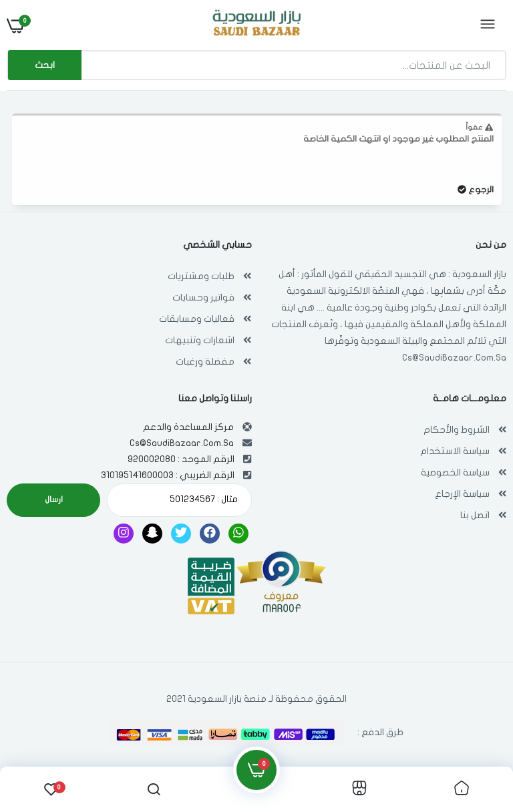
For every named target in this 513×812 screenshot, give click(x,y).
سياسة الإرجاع (462, 494)
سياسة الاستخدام (455, 451)
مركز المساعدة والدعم (188, 427)
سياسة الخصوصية (455, 472)
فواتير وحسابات (203, 297)
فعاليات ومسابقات (197, 319)
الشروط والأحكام (457, 430)
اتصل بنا (475, 515)
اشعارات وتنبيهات (200, 340)
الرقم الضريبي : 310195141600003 (168, 475)
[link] (462, 789)
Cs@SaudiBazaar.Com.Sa (454, 358)
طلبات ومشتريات (201, 276)
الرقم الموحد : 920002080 (181, 459)
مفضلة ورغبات (205, 362)
